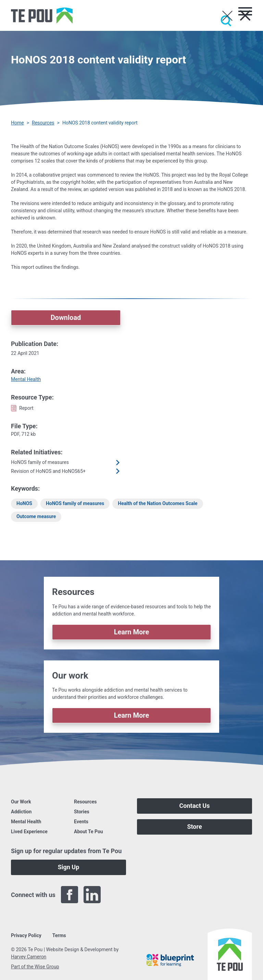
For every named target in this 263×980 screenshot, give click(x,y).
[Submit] (226, 21)
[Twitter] (115, 895)
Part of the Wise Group (35, 967)
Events (81, 822)
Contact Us (195, 806)
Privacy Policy (26, 935)
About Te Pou (89, 832)
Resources (43, 123)
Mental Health (26, 379)
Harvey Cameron (29, 957)
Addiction (21, 812)
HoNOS (24, 503)
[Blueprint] (170, 960)
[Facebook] (70, 895)
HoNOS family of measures (75, 503)
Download (66, 318)
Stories (82, 812)
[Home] (42, 15)
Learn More (132, 632)
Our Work (21, 802)
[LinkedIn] (92, 895)
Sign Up (69, 867)
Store (194, 827)
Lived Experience (29, 832)
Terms (59, 935)
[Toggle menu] (245, 11)
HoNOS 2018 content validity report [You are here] (100, 123)
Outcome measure (36, 516)
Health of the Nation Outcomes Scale (158, 503)
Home (17, 123)
